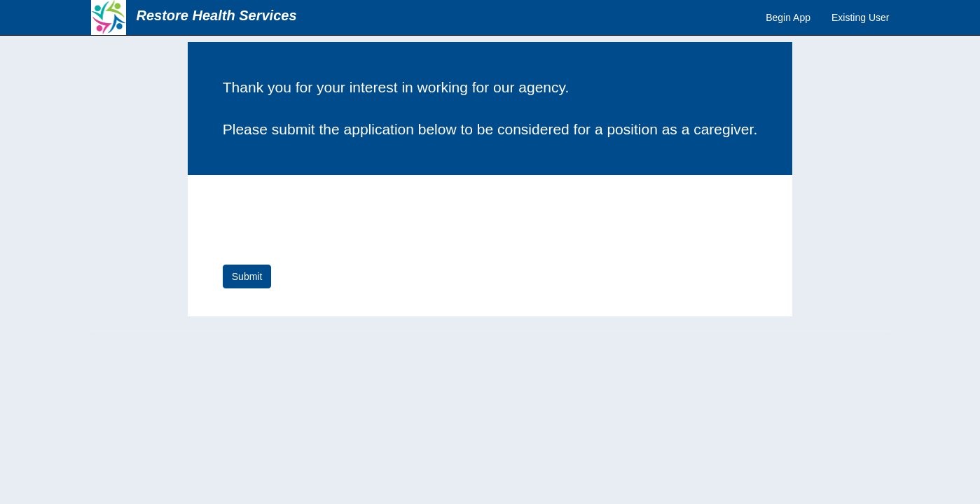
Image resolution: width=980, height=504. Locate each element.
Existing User (860, 17)
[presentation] (329, 223)
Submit (247, 276)
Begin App (788, 17)
